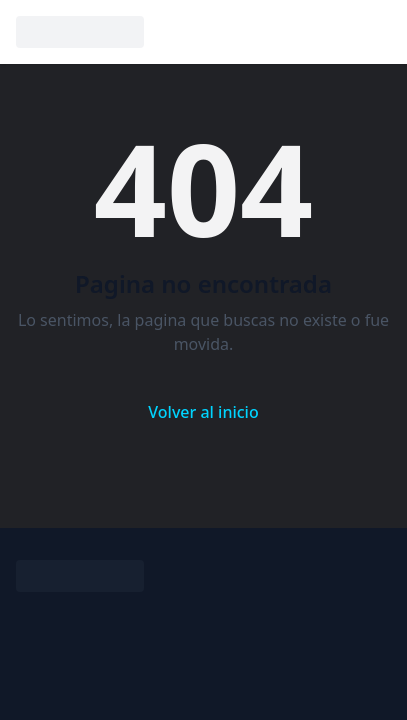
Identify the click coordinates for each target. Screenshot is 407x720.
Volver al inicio (203, 412)
